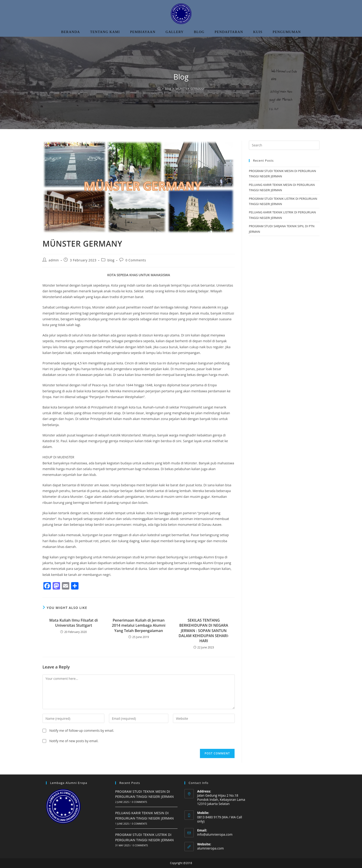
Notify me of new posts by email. (74, 741)
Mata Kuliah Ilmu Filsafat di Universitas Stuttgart (74, 623)
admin (54, 260)
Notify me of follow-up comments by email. (82, 730)
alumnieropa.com (210, 848)
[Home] (159, 89)
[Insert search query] (284, 145)
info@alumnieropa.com (215, 834)
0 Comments (136, 260)
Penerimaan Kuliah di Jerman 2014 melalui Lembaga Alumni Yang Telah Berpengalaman (139, 625)
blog (111, 260)
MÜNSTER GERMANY (190, 89)
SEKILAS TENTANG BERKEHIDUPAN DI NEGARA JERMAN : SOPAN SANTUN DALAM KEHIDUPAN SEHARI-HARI (204, 631)
